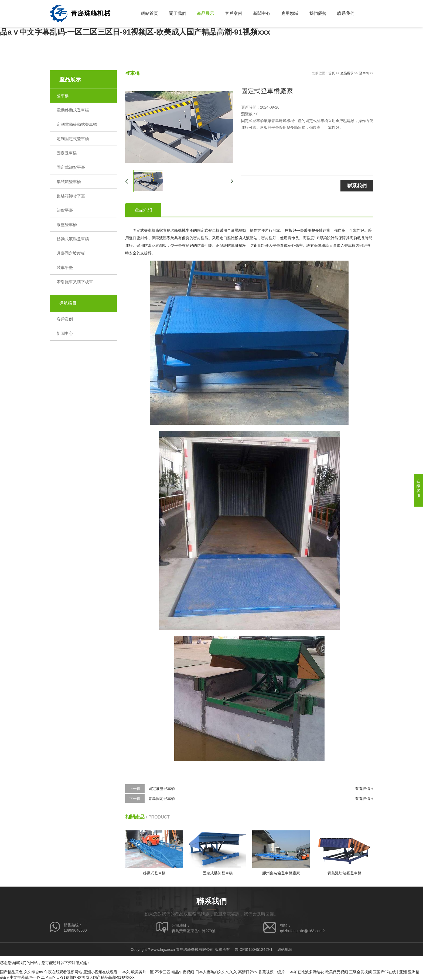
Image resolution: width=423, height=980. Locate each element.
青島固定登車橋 (162, 799)
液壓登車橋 (67, 225)
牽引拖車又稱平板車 (75, 282)
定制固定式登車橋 (73, 139)
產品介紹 (143, 210)
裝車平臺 (65, 267)
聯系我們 (346, 13)
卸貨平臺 (65, 210)
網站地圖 (285, 949)
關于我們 (178, 13)
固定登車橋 (67, 153)
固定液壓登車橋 (162, 789)
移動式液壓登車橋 (73, 239)
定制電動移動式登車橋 (77, 124)
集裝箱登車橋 (69, 182)
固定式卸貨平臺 (71, 167)
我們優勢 (318, 13)
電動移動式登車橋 (73, 110)
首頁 (332, 73)
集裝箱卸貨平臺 (71, 196)
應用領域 (290, 13)
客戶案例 (234, 13)
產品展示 (206, 13)
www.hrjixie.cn (163, 949)
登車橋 (63, 96)
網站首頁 (149, 13)
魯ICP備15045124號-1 (254, 949)
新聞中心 (262, 13)
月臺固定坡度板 (71, 253)
